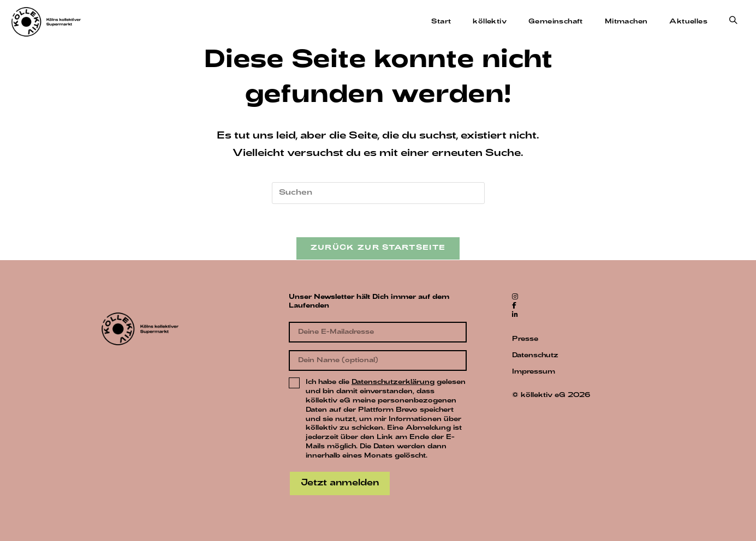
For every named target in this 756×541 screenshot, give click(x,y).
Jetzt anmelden (340, 483)
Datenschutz (535, 356)
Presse (525, 339)
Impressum (534, 372)
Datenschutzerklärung (393, 382)
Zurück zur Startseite (378, 248)
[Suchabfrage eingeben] (378, 193)
